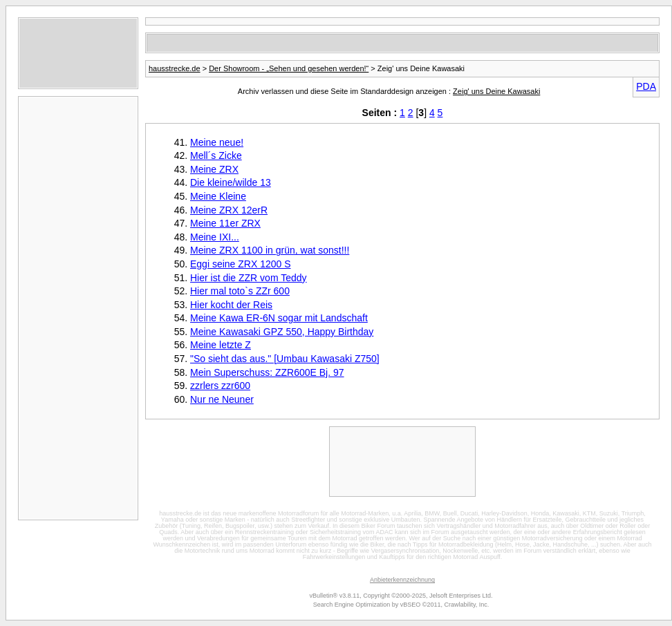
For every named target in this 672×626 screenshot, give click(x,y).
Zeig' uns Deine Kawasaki (496, 91)
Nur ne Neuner (222, 399)
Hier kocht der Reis (231, 305)
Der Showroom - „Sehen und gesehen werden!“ (289, 68)
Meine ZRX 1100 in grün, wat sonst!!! (270, 250)
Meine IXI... (215, 237)
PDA (646, 86)
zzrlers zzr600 (220, 386)
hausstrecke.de (175, 68)
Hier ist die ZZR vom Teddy (249, 278)
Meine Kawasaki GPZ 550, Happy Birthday (282, 332)
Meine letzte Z (221, 345)
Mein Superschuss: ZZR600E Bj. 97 (267, 372)
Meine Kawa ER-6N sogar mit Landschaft (279, 318)
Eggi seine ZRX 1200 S (241, 264)
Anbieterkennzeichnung (402, 580)
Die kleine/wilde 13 (231, 182)
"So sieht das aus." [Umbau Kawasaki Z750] (285, 359)
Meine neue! (217, 142)
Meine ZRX (214, 169)
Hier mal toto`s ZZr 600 (240, 291)
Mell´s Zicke (216, 155)
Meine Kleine (218, 196)
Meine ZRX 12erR (229, 210)
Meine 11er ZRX (225, 223)
